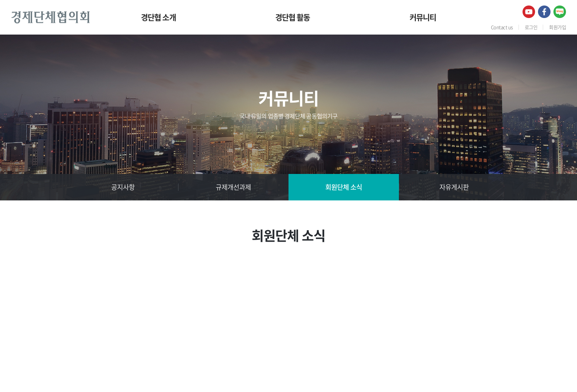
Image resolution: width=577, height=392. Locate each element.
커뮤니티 (423, 17)
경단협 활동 (293, 17)
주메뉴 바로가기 (0, 0)
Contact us (502, 27)
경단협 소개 (158, 17)
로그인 (531, 27)
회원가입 (557, 27)
